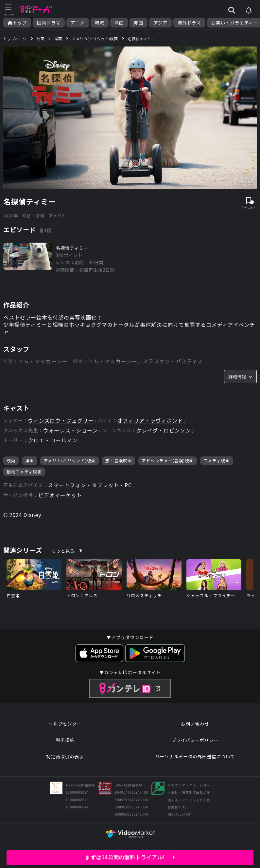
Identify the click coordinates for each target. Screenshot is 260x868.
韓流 (100, 23)
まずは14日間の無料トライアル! (130, 857)
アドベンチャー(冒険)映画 (168, 461)
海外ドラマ (189, 23)
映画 (11, 461)
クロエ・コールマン (53, 440)
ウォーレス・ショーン (70, 430)
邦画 (139, 23)
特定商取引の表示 (65, 756)
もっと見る (63, 551)
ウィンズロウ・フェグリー (61, 421)
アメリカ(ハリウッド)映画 (69, 461)
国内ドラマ (49, 23)
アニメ (78, 23)
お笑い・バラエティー (235, 23)
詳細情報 (240, 377)
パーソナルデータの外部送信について (195, 756)
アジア (160, 23)
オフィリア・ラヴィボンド (150, 421)
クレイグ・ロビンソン (164, 430)
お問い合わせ (195, 724)
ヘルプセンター (65, 724)
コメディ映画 (217, 461)
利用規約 (65, 740)
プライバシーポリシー (195, 740)
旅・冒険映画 (119, 461)
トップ (17, 23)
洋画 (119, 23)
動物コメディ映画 (24, 472)
